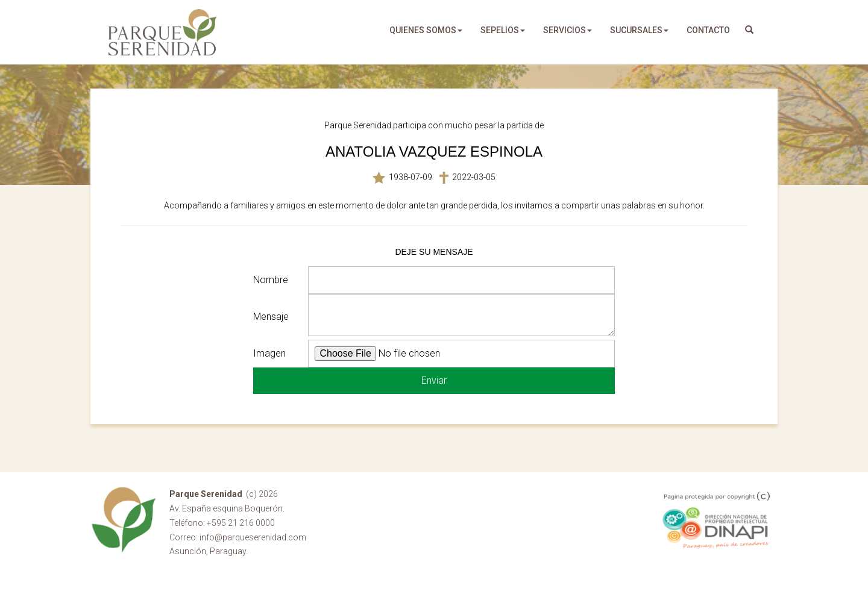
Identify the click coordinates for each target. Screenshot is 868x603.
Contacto (708, 30)
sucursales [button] (639, 30)
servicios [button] (568, 30)
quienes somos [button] (426, 30)
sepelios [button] (503, 30)
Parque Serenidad (163, 32)
